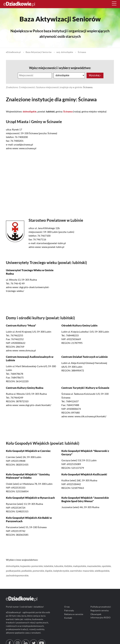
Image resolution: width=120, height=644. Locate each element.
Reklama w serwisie (74, 614)
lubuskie (59, 566)
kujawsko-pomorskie (32, 566)
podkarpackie (13, 571)
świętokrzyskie (61, 571)
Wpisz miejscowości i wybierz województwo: (60, 68)
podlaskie (27, 571)
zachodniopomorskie (17, 575)
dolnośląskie (13, 566)
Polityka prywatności (101, 607)
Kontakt (68, 618)
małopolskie (80, 566)
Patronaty (69, 610)
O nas (67, 607)
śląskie (49, 571)
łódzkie (68, 566)
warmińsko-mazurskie (82, 571)
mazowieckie (94, 566)
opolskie (106, 566)
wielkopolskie (102, 571)
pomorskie (38, 571)
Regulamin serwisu (100, 610)
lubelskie (49, 566)
